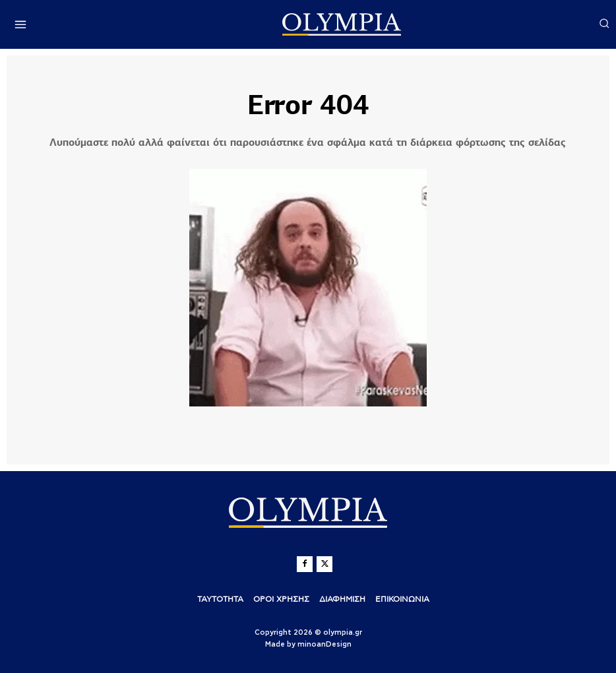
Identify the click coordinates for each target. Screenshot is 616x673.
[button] (604, 23)
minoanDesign (324, 644)
